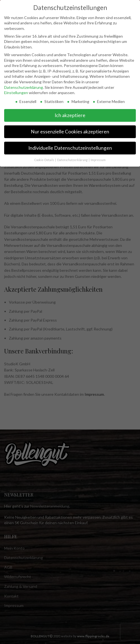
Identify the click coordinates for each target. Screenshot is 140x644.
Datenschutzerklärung (24, 87)
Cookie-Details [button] (44, 160)
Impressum (98, 160)
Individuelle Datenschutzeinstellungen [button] (70, 148)
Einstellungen (16, 93)
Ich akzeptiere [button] (70, 115)
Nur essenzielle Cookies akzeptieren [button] (70, 132)
